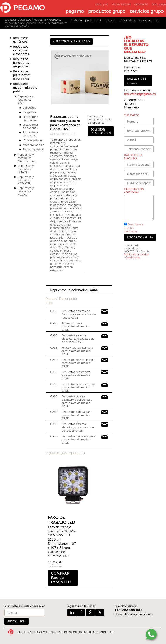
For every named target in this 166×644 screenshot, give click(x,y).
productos (93, 20)
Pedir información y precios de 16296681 (105, 397)
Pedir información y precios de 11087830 (105, 348)
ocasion (110, 20)
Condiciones (133, 258)
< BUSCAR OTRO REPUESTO (71, 41)
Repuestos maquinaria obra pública (25, 88)
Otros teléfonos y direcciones (134, 614)
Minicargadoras (32, 140)
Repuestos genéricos (21, 40)
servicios (145, 20)
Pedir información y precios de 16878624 (105, 373)
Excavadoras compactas (31, 118)
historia (76, 20)
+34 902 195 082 (128, 610)
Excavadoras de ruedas (31, 134)
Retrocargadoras (33, 149)
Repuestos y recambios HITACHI (26, 169)
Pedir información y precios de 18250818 (105, 336)
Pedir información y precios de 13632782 (105, 412)
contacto (141, 4)
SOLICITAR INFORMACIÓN (101, 131)
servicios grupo (147, 12)
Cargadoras (30, 112)
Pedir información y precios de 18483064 (105, 312)
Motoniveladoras (33, 145)
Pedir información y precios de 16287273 (105, 324)
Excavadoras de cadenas (31, 126)
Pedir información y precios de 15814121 (105, 437)
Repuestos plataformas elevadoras (22, 75)
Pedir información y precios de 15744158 (105, 425)
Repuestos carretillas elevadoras (21, 50)
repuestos (127, 20)
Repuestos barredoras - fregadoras (22, 63)
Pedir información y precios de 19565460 (105, 385)
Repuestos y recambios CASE (26, 100)
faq (157, 20)
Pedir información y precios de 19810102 (105, 360)
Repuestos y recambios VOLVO (26, 191)
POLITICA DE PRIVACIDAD (64, 632)
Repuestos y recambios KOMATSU (26, 180)
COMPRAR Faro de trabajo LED (61, 578)
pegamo (75, 12)
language (159, 4)
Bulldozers (29, 108)
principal (101, 4)
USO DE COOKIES (88, 632)
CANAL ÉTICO (106, 632)
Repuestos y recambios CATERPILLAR (27, 158)
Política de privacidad (136, 255)
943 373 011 (137, 81)
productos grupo (107, 12)
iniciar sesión (121, 4)
